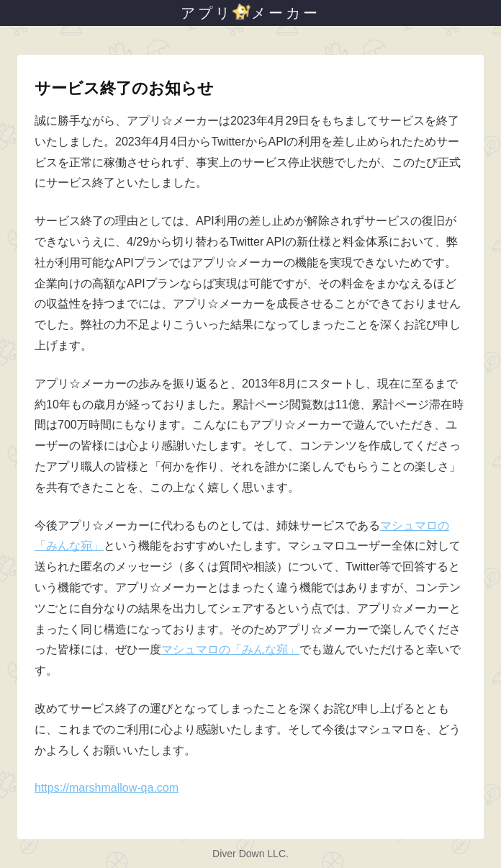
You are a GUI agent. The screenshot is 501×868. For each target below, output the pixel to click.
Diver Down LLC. (250, 854)
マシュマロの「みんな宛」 (230, 649)
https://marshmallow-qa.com (107, 788)
